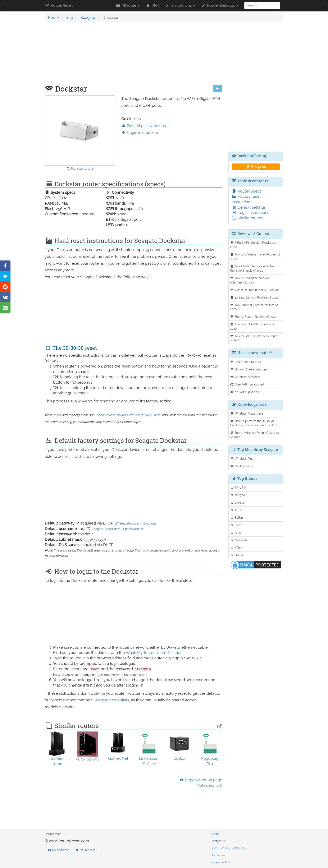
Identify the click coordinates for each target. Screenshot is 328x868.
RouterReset (59, 5)
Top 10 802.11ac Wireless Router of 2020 (254, 338)
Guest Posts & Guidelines (228, 848)
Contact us (218, 841)
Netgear (238, 495)
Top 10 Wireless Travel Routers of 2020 (255, 257)
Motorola (239, 540)
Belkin (237, 518)
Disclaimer (218, 855)
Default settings (249, 207)
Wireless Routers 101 (247, 413)
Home (53, 17)
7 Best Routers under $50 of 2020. (256, 290)
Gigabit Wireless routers (249, 369)
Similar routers (247, 218)
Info (70, 17)
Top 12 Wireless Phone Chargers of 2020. (255, 435)
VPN (152, 5)
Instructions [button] (180, 5)
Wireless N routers (245, 377)
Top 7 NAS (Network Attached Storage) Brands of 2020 (253, 268)
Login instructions (140, 132)
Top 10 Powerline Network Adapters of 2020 (250, 280)
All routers (127, 5)
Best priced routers (246, 362)
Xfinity (237, 548)
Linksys (238, 502)
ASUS (236, 510)
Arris (236, 533)
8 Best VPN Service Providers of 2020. (254, 245)
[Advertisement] (133, 55)
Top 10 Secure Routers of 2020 (253, 317)
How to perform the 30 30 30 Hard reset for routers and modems (254, 423)
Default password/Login (146, 126)
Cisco (236, 525)
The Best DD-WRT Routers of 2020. (252, 326)
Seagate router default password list (115, 529)
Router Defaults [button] (220, 5)
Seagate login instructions (135, 523)
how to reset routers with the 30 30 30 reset (130, 415)
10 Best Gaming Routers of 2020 (254, 297)
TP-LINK (238, 487)
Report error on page (201, 783)
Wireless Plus (242, 459)
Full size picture (80, 168)
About (215, 834)
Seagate (88, 17)
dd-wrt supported (245, 392)
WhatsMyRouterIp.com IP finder (154, 653)
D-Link (237, 555)
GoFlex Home (242, 466)
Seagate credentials (111, 700)
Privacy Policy (220, 862)
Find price (256, 167)
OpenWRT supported (247, 384)
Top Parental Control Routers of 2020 (254, 307)
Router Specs (247, 191)
